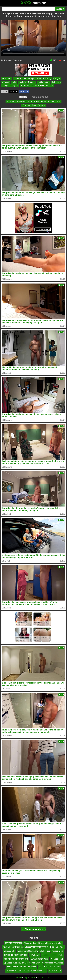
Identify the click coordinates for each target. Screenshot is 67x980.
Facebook (24, 91)
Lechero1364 (20, 79)
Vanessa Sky (10, 951)
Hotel (14, 82)
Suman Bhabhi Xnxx (39, 959)
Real (39, 79)
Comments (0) (40, 97)
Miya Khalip (35, 955)
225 (53, 60)
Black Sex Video (57, 947)
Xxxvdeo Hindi (57, 959)
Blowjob (31, 79)
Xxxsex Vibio (57, 951)
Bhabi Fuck (45, 951)
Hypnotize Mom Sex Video (16, 955)
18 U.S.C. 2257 (44, 978)
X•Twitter (13, 91)
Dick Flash (56, 82)
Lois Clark (7, 79)
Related (23, 97)
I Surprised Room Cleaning (33, 105)
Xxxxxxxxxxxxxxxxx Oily (52, 955)
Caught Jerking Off (10, 85)
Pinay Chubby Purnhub (13, 947)
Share (5, 91)
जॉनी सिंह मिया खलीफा (13, 943)
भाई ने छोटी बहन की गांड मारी (49, 967)
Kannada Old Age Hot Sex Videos (22, 967)
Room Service (27, 85)
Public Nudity (44, 82)
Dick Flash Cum (42, 85)
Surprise (32, 82)
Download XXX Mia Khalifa (17, 971)
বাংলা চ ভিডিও (55, 971)
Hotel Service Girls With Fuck (19, 101)
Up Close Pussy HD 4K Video (17, 963)
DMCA (33, 978)
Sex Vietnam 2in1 (39, 971)
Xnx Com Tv (37, 963)
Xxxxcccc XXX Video (54, 963)
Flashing (22, 82)
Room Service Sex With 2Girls (47, 101)
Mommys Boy (30, 943)
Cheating (47, 79)
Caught (57, 79)
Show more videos (34, 929)
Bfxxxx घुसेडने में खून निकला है (36, 947)
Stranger (6, 82)
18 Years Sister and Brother (50, 943)
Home (19, 978)
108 (62, 60)
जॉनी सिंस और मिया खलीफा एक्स (16, 959)
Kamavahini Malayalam (28, 951)
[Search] (28, 9)
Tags (26, 978)
